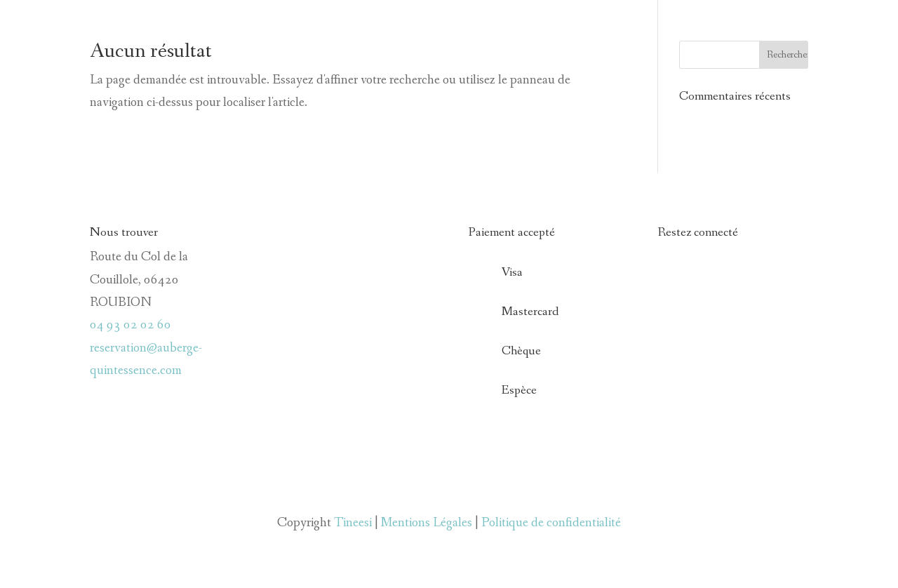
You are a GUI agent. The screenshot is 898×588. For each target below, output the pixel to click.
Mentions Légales (427, 523)
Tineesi (353, 523)
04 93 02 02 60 (130, 325)
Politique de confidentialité (551, 523)
